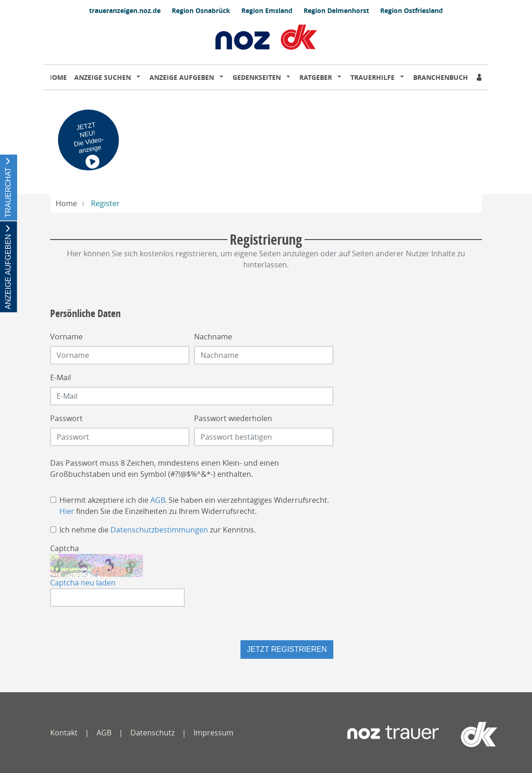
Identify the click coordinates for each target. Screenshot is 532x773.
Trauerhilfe (373, 77)
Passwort (66, 418)
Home (57, 77)
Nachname (213, 337)
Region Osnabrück (201, 10)
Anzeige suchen (103, 77)
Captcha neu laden (83, 583)
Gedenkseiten (257, 77)
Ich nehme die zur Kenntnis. (158, 530)
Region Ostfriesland (412, 10)
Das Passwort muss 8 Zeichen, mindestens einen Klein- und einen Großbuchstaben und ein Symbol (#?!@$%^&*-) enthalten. (165, 468)
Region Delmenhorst (336, 10)
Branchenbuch (441, 77)
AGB (158, 500)
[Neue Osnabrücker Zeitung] (393, 734)
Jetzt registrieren (287, 649)
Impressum (214, 733)
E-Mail (61, 377)
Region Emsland (267, 10)
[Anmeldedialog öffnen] (480, 77)
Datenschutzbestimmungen (159, 530)
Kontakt (64, 733)
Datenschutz (152, 733)
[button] (140, 78)
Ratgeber (316, 77)
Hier (67, 511)
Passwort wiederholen (233, 418)
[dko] (460, 734)
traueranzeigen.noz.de (125, 10)
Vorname (66, 337)
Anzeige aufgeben (182, 77)
